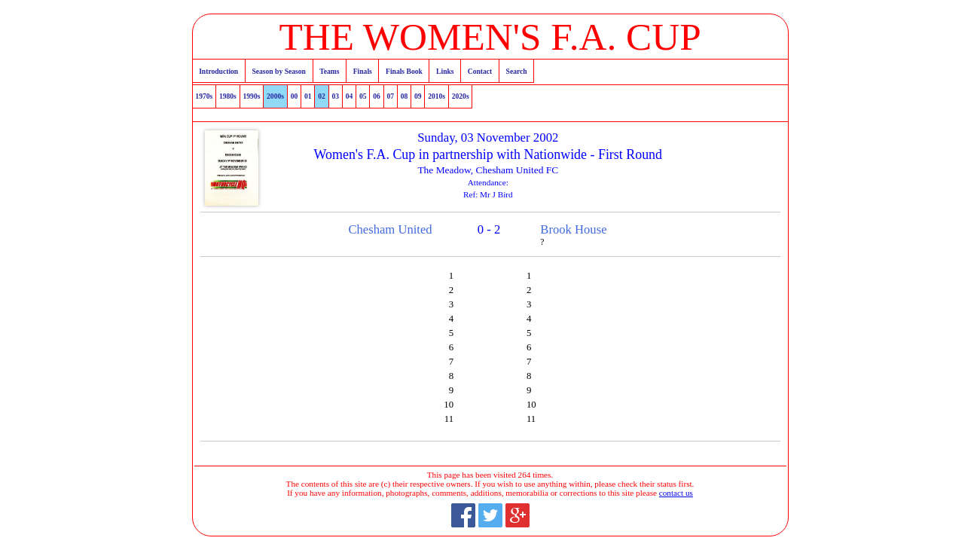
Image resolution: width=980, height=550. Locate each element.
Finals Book (404, 71)
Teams (329, 71)
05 (363, 96)
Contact (480, 71)
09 (418, 96)
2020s (461, 96)
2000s (275, 96)
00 (295, 96)
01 (308, 96)
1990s (251, 96)
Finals (363, 71)
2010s (437, 96)
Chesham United (390, 229)
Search (517, 71)
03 (335, 96)
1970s (204, 96)
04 (350, 96)
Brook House (573, 229)
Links (445, 71)
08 (405, 96)
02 (322, 96)
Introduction (218, 71)
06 (377, 96)
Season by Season (278, 71)
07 (390, 96)
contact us (676, 493)
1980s (228, 96)
